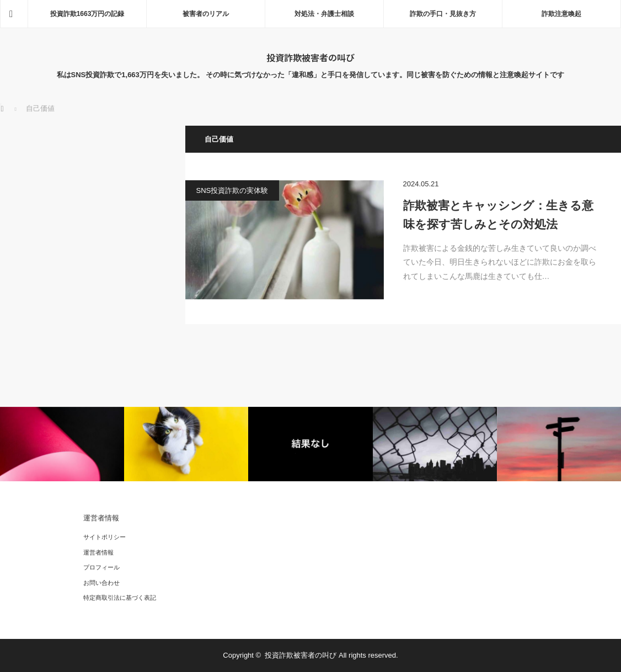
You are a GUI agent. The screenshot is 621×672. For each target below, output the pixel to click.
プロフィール (101, 567)
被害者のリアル (206, 14)
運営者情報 (98, 552)
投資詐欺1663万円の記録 (87, 14)
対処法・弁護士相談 (324, 14)
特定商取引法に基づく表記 (120, 598)
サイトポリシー (105, 537)
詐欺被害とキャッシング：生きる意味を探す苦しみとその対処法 (498, 215)
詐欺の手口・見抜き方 (443, 14)
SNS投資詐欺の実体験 (232, 190)
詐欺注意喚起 (561, 14)
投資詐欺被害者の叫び (310, 57)
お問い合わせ (101, 583)
